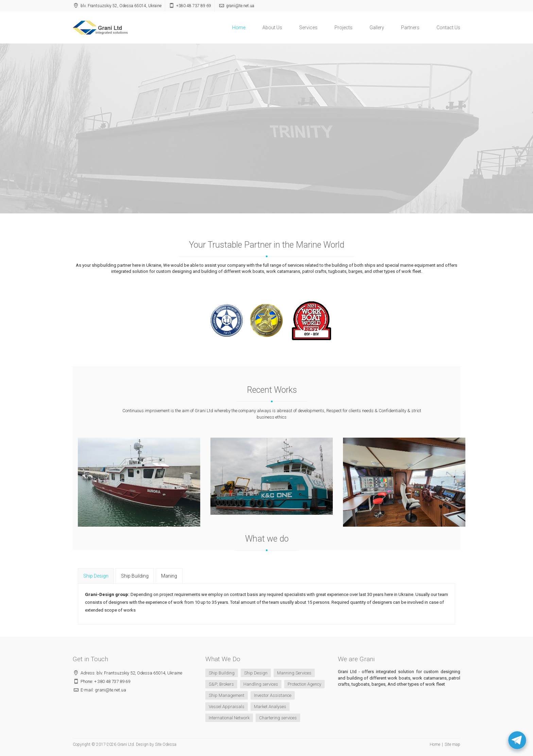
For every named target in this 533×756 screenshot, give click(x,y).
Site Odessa (166, 744)
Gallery (377, 28)
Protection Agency (304, 684)
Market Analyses (270, 707)
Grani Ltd (126, 744)
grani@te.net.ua (240, 6)
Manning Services (294, 673)
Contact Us (448, 28)
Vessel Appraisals (227, 707)
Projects (343, 28)
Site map (452, 744)
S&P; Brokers (221, 684)
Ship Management (227, 695)
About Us (272, 28)
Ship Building (222, 673)
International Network (229, 718)
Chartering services (278, 718)
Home (239, 28)
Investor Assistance (273, 695)
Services (308, 28)
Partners (410, 28)
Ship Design (256, 673)
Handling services (261, 684)
